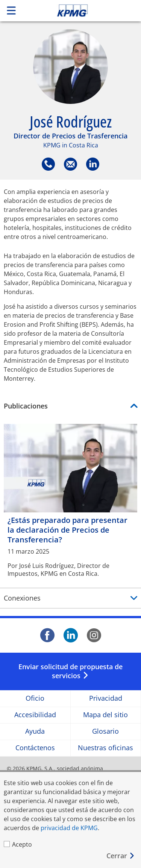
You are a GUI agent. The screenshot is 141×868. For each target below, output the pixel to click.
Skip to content (85, 11)
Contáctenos (35, 748)
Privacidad (106, 699)
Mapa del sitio (105, 715)
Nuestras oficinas (105, 748)
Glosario (105, 732)
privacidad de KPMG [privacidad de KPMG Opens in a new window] (69, 828)
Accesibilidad (35, 715)
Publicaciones (26, 406)
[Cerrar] (121, 856)
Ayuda (35, 732)
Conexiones (22, 598)
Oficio (35, 699)
